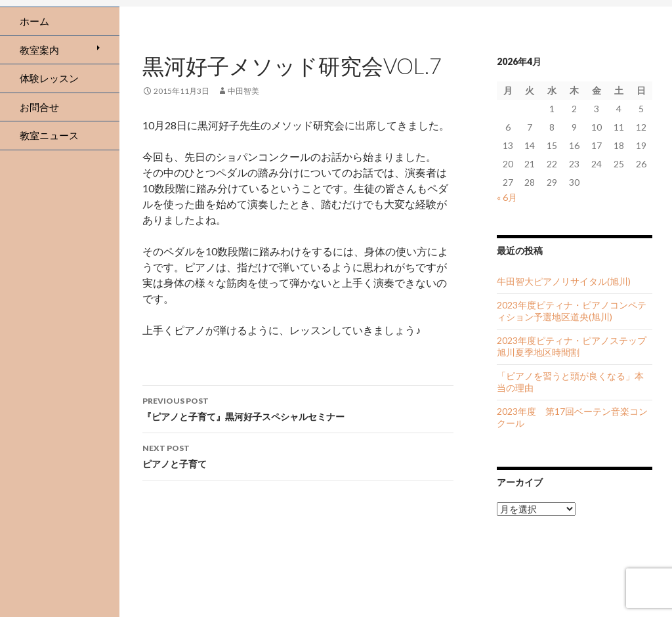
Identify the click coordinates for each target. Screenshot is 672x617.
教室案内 (39, 50)
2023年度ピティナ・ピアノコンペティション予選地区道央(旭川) (572, 311)
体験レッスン (49, 78)
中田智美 (243, 91)
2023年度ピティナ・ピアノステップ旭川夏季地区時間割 (572, 346)
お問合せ (39, 107)
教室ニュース (49, 135)
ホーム (34, 21)
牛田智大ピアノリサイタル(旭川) (564, 281)
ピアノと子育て (298, 455)
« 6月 (507, 197)
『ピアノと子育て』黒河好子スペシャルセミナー (298, 408)
